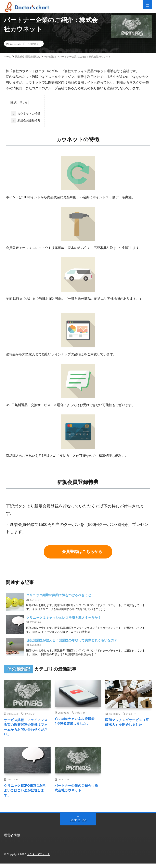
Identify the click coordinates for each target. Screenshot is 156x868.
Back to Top (78, 825)
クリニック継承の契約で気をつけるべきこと (59, 595)
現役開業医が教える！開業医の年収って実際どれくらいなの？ (72, 640)
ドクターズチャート (39, 859)
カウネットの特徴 (26, 114)
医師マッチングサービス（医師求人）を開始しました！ (128, 726)
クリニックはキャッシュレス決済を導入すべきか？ (64, 618)
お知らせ (30, 714)
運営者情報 (12, 840)
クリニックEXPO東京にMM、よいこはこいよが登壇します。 (26, 794)
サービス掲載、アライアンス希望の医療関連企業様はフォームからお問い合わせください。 (26, 729)
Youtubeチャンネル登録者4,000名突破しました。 (77, 722)
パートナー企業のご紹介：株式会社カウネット (77, 791)
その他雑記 (33, 44)
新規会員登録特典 (26, 121)
